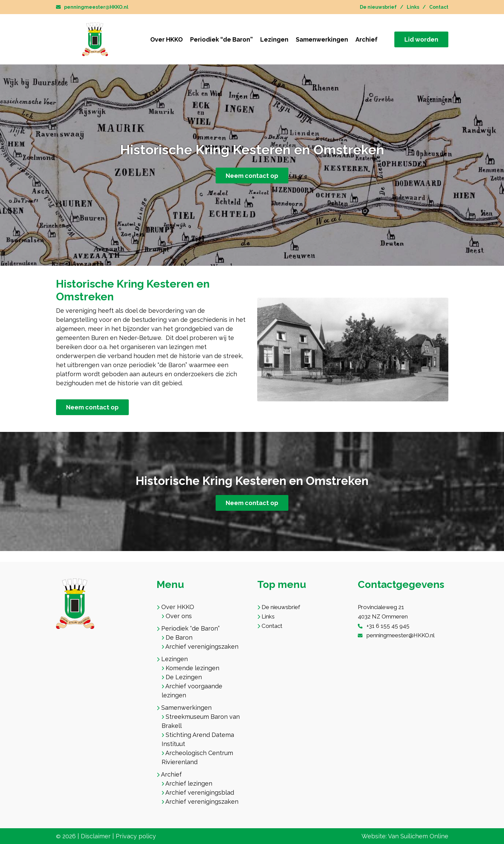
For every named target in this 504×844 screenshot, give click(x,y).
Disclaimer (96, 836)
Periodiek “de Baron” (221, 39)
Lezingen (274, 39)
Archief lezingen (189, 783)
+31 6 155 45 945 (388, 626)
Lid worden (421, 39)
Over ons (179, 616)
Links (413, 7)
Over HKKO (166, 39)
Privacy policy (136, 836)
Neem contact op (252, 176)
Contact (439, 7)
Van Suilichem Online (418, 836)
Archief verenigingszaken (202, 647)
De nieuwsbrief (378, 7)
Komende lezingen (192, 668)
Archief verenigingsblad (200, 792)
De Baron (179, 637)
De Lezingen (184, 677)
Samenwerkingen (322, 39)
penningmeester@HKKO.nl (92, 7)
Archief (367, 39)
